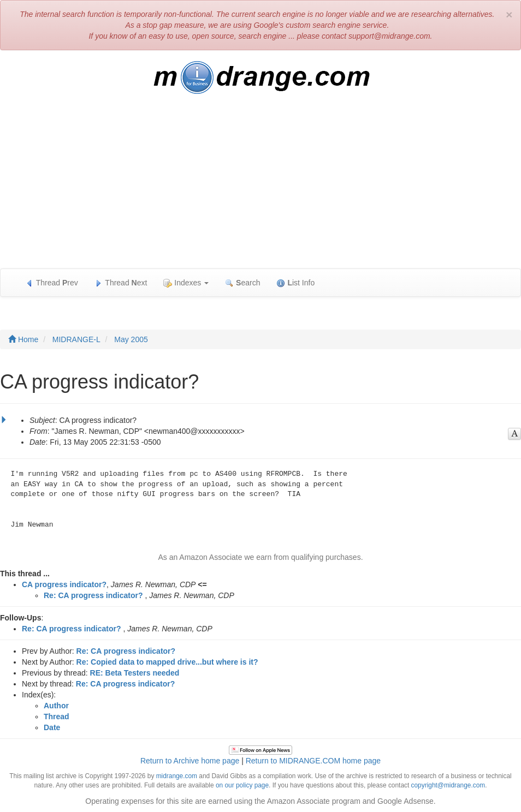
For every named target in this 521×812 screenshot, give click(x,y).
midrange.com (177, 776)
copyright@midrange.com (448, 785)
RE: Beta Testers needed (135, 673)
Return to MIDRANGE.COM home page (313, 761)
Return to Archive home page (190, 761)
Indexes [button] (186, 283)
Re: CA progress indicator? (93, 595)
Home (23, 339)
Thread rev (52, 283)
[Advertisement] (260, 187)
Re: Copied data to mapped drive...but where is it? (167, 662)
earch (242, 283)
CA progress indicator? (64, 584)
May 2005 (131, 339)
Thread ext (121, 283)
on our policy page (242, 785)
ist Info (295, 283)
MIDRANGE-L (76, 339)
